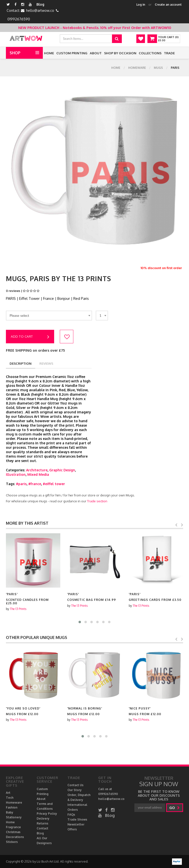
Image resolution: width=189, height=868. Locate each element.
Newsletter (76, 824)
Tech (10, 798)
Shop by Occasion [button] (120, 53)
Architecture (37, 470)
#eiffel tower (54, 484)
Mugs (158, 68)
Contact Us (75, 785)
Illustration (16, 474)
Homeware (137, 68)
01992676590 (19, 19)
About (96, 53)
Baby (10, 812)
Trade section (97, 501)
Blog (40, 4)
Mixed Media (38, 474)
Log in (141, 5)
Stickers (12, 842)
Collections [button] (150, 53)
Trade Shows (77, 819)
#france (35, 484)
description (21, 363)
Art (8, 793)
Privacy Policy (47, 814)
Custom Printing (72, 53)
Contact (42, 828)
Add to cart (30, 337)
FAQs (71, 815)
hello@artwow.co (40, 10)
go (175, 808)
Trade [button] (169, 53)
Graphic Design (62, 470)
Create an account (168, 5)
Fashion (12, 807)
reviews (46, 363)
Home (49, 53)
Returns (42, 823)
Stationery (14, 817)
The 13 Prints (18, 609)
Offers (72, 829)
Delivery (43, 818)
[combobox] (49, 316)
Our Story (75, 790)
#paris (21, 484)
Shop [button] (15, 53)
